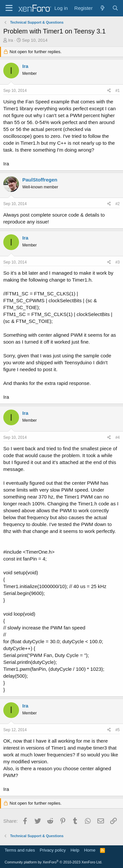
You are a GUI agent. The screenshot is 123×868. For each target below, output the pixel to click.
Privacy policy (53, 850)
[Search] (115, 8)
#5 (118, 730)
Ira (11, 40)
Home (90, 850)
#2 (118, 204)
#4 (118, 437)
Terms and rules (20, 850)
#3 (118, 262)
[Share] (109, 91)
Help (75, 850)
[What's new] (102, 8)
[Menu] (9, 8)
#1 (118, 91)
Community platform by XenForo (53, 862)
